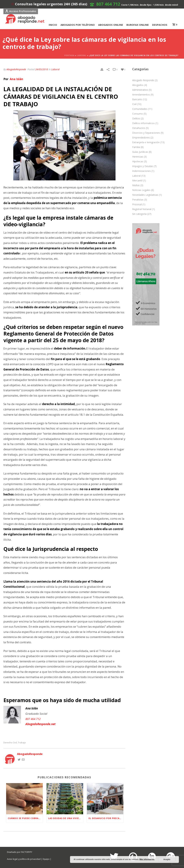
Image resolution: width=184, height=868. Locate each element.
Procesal (137, 204)
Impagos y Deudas (143, 166)
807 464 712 (108, 4)
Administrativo (140, 90)
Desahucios (139, 128)
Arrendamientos (141, 95)
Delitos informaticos (143, 123)
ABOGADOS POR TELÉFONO (78, 25)
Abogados (138, 85)
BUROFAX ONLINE (138, 25)
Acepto (167, 859)
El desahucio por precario (106, 818)
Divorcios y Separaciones (146, 133)
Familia (136, 147)
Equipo (46, 859)
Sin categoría (139, 214)
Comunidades (140, 109)
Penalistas (138, 200)
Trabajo (22, 743)
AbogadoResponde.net (40, 724)
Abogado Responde (143, 80)
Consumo (138, 114)
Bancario (137, 99)
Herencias (138, 157)
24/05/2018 (42, 69)
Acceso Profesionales (21, 11)
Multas (136, 185)
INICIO (53, 25)
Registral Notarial (142, 209)
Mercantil (137, 181)
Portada (69, 55)
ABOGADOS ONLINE (111, 25)
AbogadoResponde (16, 69)
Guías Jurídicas (140, 152)
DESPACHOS (160, 25)
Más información (147, 859)
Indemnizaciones (141, 171)
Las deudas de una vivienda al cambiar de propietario (66, 818)
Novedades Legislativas (145, 195)
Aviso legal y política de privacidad (24, 859)
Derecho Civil (10, 743)
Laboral (82, 55)
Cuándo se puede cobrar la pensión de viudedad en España (25, 818)
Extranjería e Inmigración (146, 142)
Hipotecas (138, 161)
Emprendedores (141, 138)
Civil (134, 104)
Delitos (136, 118)
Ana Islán (16, 79)
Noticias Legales (141, 190)
